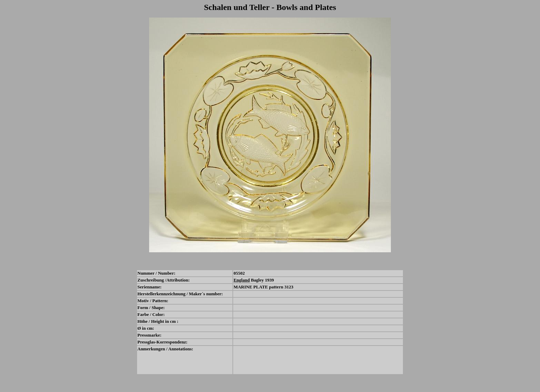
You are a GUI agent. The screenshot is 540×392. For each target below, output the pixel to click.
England (242, 280)
